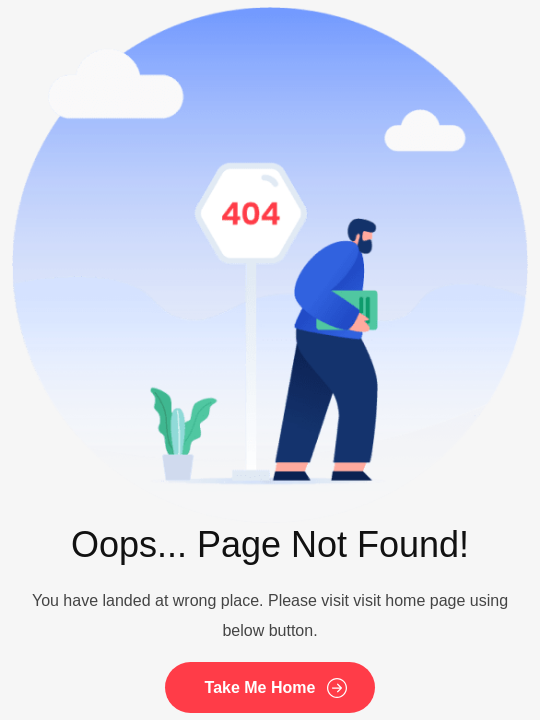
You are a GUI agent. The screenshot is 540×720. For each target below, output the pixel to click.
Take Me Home (260, 688)
